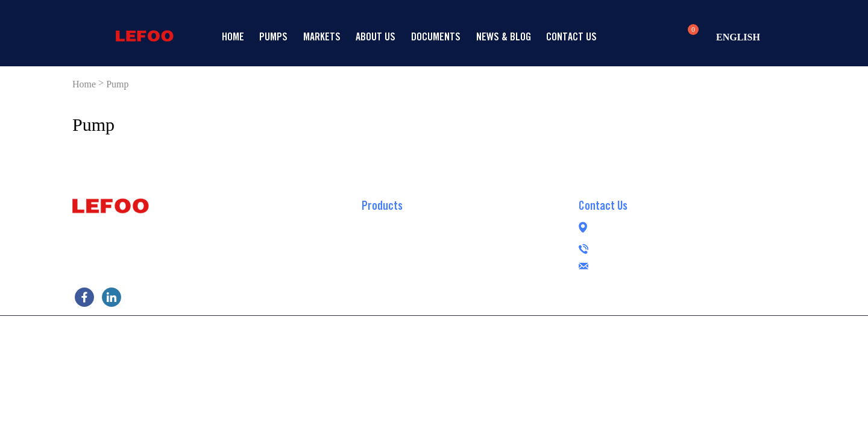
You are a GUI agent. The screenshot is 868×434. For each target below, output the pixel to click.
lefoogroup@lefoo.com (664, 264)
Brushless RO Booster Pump (415, 276)
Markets (322, 36)
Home (233, 36)
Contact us (571, 36)
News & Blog (504, 36)
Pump (117, 84)
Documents (436, 36)
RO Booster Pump (395, 222)
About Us (376, 36)
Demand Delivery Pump (405, 258)
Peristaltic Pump (393, 294)
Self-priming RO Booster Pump (420, 240)
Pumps (273, 36)
